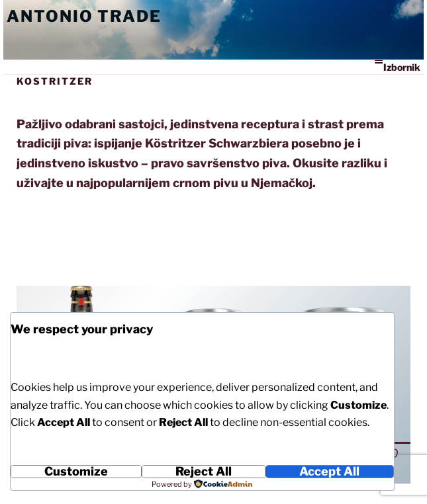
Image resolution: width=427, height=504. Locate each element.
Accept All (329, 472)
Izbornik (397, 66)
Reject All (204, 472)
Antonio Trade (84, 16)
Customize (76, 472)
